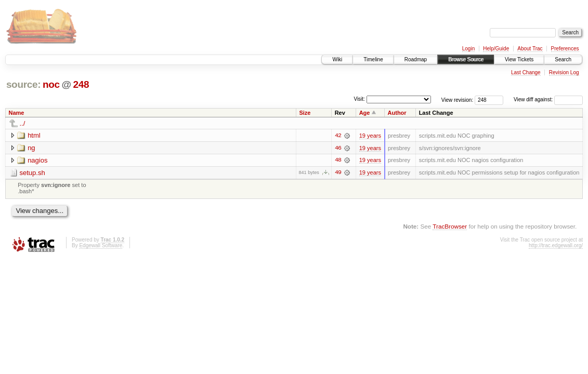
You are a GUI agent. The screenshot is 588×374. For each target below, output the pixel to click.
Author (397, 113)
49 (338, 173)
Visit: (359, 99)
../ (23, 123)
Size (305, 113)
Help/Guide (496, 49)
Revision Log (564, 72)
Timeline (373, 59)
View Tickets (519, 59)
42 (338, 136)
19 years (370, 136)
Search (563, 59)
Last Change (526, 72)
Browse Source (466, 59)
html (34, 135)
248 (81, 84)
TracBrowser (450, 226)
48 (338, 161)
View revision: (458, 99)
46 (338, 148)
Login (468, 49)
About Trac (530, 49)
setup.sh (32, 173)
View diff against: (548, 99)
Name (17, 113)
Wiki (337, 59)
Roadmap (416, 59)
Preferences (565, 49)
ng (31, 148)
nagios (37, 160)
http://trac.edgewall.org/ (556, 246)
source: (23, 84)
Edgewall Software (101, 246)
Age (365, 113)
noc (51, 84)
